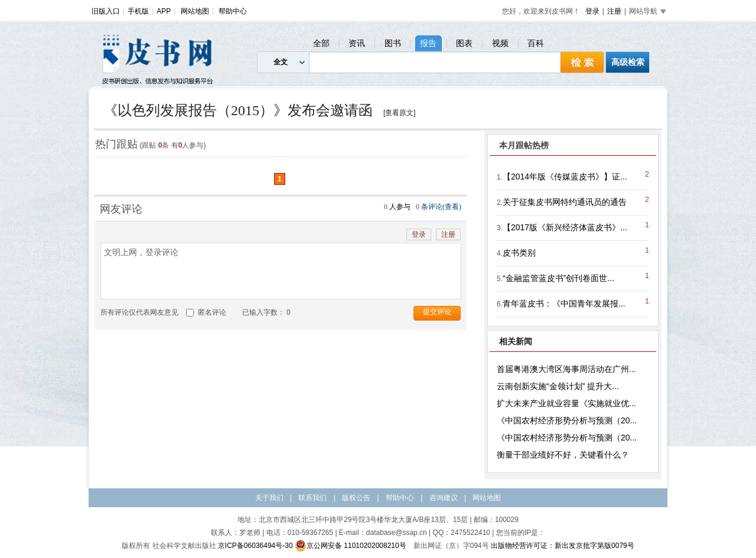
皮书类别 (519, 253)
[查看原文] (400, 113)
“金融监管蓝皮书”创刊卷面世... (558, 278)
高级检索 (628, 62)
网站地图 (195, 11)
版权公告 (356, 498)
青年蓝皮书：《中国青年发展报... (564, 304)
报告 (428, 43)
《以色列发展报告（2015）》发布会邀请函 (238, 110)
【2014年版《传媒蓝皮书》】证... (565, 177)
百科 (536, 43)
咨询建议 (444, 498)
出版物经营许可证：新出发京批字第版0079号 (563, 546)
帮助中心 (233, 11)
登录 (592, 11)
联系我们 (312, 498)
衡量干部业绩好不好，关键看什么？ (563, 455)
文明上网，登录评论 (281, 271)
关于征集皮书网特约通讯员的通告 (565, 202)
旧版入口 (106, 11)
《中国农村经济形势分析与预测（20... (567, 420)
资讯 (357, 43)
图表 (464, 43)
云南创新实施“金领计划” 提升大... (558, 386)
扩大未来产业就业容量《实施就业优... (566, 403)
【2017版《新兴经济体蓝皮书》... (565, 227)
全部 (321, 43)
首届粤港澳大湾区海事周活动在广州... (566, 369)
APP (164, 11)
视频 (500, 43)
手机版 (138, 11)
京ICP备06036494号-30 (255, 546)
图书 (393, 43)
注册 (614, 11)
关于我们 (269, 498)
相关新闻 (516, 341)
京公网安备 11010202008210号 (351, 546)
